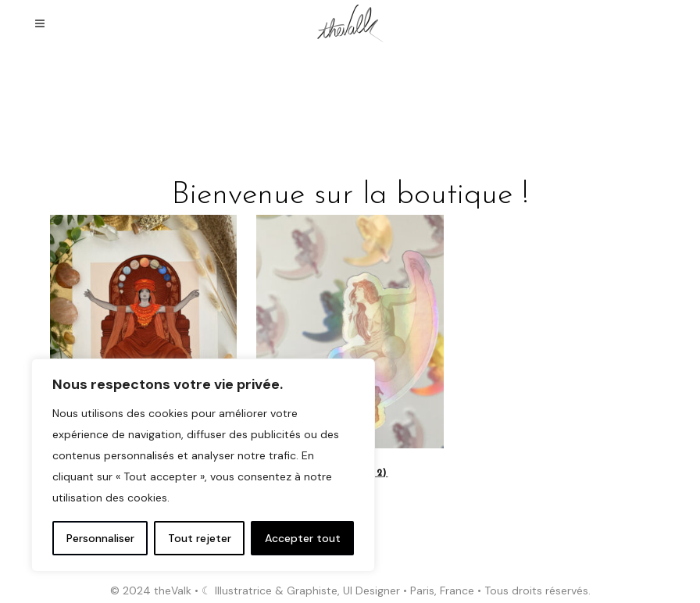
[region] (203, 465)
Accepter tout (303, 538)
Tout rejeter (200, 538)
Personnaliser (100, 538)
